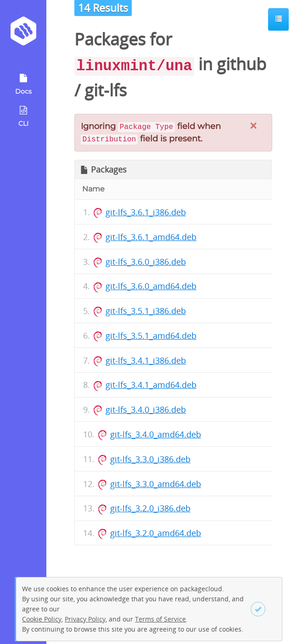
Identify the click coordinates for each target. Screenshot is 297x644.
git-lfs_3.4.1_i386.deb (146, 360)
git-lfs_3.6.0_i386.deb (146, 262)
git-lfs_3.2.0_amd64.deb (156, 533)
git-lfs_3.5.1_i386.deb (146, 311)
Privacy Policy (85, 619)
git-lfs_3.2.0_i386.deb (150, 508)
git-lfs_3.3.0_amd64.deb (156, 484)
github (241, 64)
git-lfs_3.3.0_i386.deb (150, 459)
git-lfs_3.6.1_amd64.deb (151, 237)
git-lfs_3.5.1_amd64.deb (151, 336)
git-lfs (106, 90)
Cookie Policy (42, 619)
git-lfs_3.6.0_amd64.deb (151, 286)
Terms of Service (160, 619)
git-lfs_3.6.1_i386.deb (146, 212)
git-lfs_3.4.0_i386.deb (146, 409)
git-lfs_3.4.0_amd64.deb (156, 434)
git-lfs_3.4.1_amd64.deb (151, 385)
